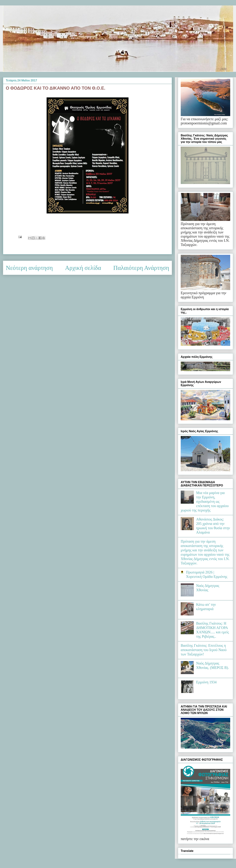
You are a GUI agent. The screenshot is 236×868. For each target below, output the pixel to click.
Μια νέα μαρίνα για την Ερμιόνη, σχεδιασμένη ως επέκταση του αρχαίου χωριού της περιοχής (205, 501)
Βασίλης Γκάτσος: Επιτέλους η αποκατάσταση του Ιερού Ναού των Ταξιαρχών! (204, 650)
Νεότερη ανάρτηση (29, 268)
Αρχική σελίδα (83, 268)
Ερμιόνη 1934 (206, 682)
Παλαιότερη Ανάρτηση (141, 268)
